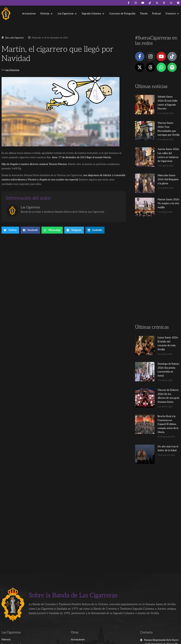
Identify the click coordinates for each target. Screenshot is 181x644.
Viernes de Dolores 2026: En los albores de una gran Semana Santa (163, 359)
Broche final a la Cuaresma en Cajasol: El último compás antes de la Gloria (163, 381)
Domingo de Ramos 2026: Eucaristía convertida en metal (161, 337)
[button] (47, 14)
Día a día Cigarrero (14, 38)
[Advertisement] (157, 252)
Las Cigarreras (12, 70)
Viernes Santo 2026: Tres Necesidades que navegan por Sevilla (161, 123)
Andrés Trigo (50, 641)
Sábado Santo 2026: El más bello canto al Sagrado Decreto (162, 101)
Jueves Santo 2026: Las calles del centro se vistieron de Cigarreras (163, 145)
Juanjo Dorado (65, 641)
